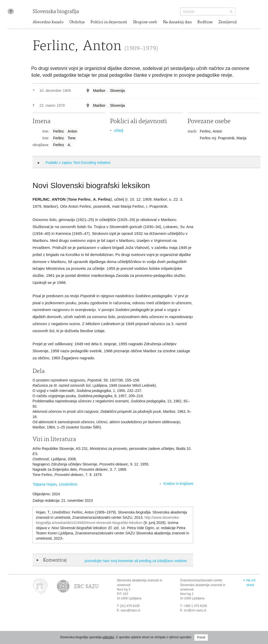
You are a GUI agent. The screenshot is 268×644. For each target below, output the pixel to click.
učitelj (119, 130)
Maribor (99, 91)
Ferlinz (59, 145)
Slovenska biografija (56, 12)
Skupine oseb (145, 22)
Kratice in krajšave (178, 484)
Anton (73, 131)
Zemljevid (228, 22)
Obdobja (77, 22)
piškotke (108, 637)
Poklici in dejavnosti (109, 22)
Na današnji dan (177, 22)
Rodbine (205, 22)
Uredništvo (68, 484)
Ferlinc (59, 131)
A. (69, 145)
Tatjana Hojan (45, 484)
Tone (72, 138)
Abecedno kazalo (48, 22)
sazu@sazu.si (130, 610)
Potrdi (201, 637)
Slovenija (117, 91)
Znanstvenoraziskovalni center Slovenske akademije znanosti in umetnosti (203, 585)
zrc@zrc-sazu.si (195, 610)
